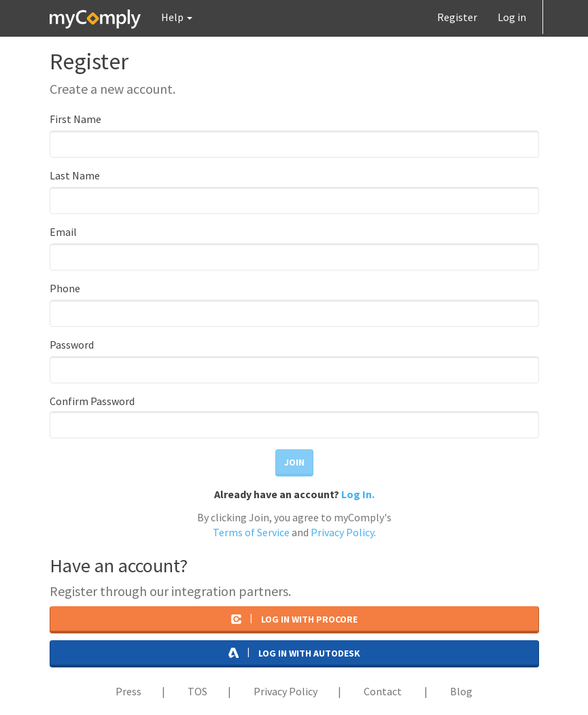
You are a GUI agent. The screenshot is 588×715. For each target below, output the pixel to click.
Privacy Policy (342, 532)
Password (72, 345)
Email (63, 232)
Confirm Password (92, 401)
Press (128, 691)
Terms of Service (251, 532)
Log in (512, 17)
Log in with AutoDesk (294, 652)
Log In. (358, 494)
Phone (65, 288)
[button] (177, 17)
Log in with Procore (294, 618)
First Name (75, 119)
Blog (461, 691)
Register (457, 17)
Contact (383, 691)
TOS (197, 691)
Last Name (75, 175)
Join (294, 462)
